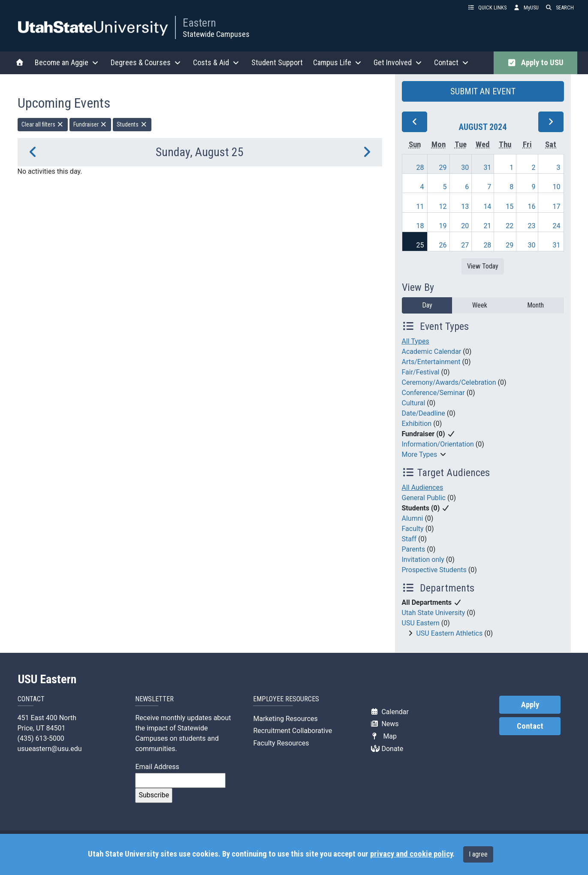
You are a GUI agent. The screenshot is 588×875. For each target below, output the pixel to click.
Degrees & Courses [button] (147, 62)
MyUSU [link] (526, 8)
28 (420, 167)
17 (557, 207)
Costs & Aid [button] (217, 62)
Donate (387, 749)
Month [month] (535, 305)
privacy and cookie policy (411, 854)
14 (487, 207)
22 (510, 226)
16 (531, 207)
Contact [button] (452, 62)
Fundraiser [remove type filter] (90, 124)
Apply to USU (535, 63)
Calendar (390, 712)
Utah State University (434, 613)
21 (487, 226)
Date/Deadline (424, 413)
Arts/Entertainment (431, 362)
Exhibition (417, 424)
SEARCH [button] (560, 8)
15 (510, 207)
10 (557, 187)
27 (465, 245)
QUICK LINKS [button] (487, 8)
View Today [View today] (483, 266)
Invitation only (423, 560)
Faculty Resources (281, 743)
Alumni (413, 518)
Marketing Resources (285, 719)
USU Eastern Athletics (449, 633)
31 (487, 167)
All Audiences (423, 487)
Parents (414, 549)
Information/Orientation (438, 444)
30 (465, 167)
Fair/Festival (421, 372)
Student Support (277, 62)
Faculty (413, 529)
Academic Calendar (432, 352)
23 (531, 226)
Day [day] (427, 305)
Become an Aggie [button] (68, 62)
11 (420, 207)
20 (465, 226)
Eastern (199, 23)
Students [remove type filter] (132, 124)
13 (465, 207)
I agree (478, 854)
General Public (424, 498)
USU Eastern (421, 623)
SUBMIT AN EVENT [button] (483, 91)
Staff (409, 539)
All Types (416, 341)
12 (443, 207)
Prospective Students (434, 570)
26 (443, 245)
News (385, 724)
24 (557, 226)
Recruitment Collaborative (292, 731)
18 (420, 226)
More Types (420, 454)
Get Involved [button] (399, 62)
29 (443, 167)
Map (384, 736)
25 (420, 245)
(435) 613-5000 (41, 738)
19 (443, 226)
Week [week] (480, 305)
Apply (530, 705)
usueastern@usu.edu (50, 749)
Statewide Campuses (216, 34)
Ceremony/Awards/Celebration (449, 382)
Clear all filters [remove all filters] (43, 124)
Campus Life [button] (338, 62)
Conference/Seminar (433, 393)
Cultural (414, 403)
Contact (530, 726)
